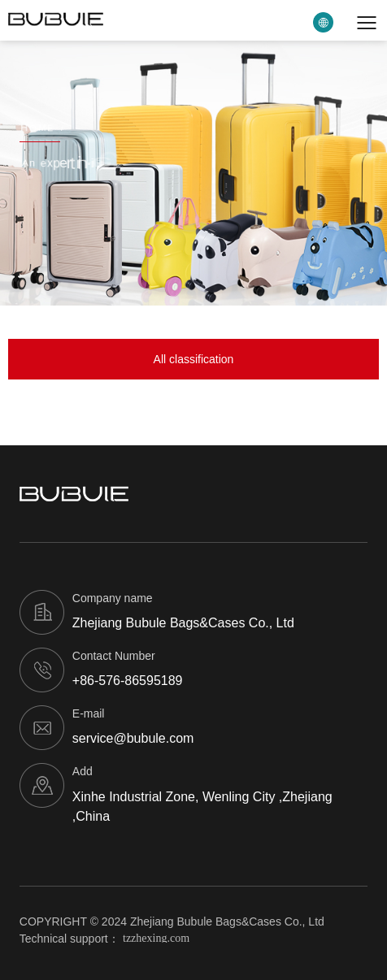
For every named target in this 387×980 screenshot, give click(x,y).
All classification (194, 359)
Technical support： (110, 939)
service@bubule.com (133, 738)
